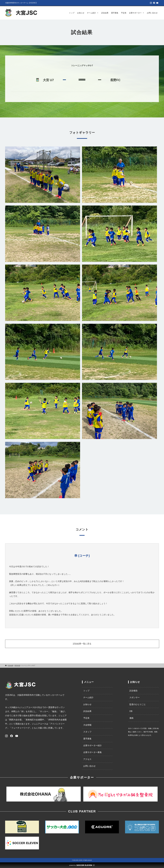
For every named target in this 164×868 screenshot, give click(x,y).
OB (131, 711)
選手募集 (115, 13)
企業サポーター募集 (93, 752)
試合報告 (134, 691)
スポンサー (135, 697)
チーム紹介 (93, 13)
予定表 (124, 13)
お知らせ (81, 13)
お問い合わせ (152, 13)
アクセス (87, 759)
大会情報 (87, 725)
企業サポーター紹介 (93, 745)
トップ (72, 13)
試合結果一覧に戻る (82, 644)
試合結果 (105, 13)
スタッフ (87, 732)
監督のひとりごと (138, 704)
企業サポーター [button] (137, 13)
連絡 (131, 718)
